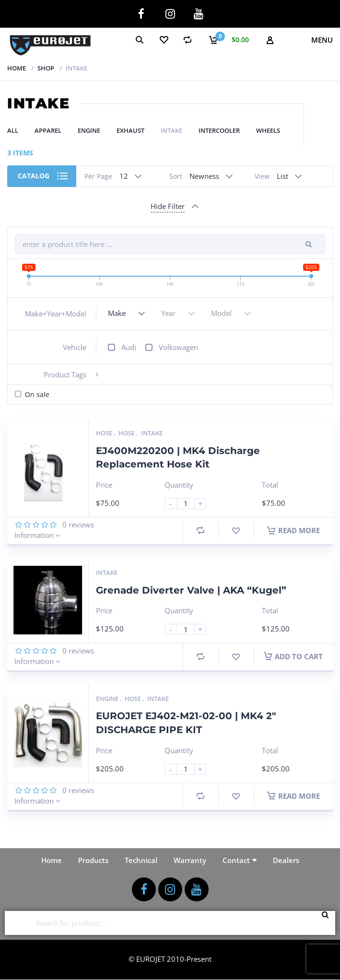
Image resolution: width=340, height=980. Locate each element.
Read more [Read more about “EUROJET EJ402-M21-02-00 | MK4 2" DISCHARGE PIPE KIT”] (293, 796)
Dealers (286, 860)
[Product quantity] (189, 504)
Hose (105, 433)
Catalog (34, 176)
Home (17, 68)
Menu (322, 40)
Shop (46, 68)
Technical (141, 860)
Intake (171, 130)
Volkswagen (178, 347)
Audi (129, 347)
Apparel (48, 130)
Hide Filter (168, 206)
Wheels (268, 130)
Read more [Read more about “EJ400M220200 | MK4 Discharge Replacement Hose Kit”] (293, 530)
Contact (236, 860)
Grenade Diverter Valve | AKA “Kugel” (191, 590)
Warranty (190, 860)
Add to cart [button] (293, 656)
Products (93, 860)
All (13, 130)
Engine (89, 130)
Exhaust (130, 130)
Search (328, 923)
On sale (37, 394)
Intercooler (219, 130)
